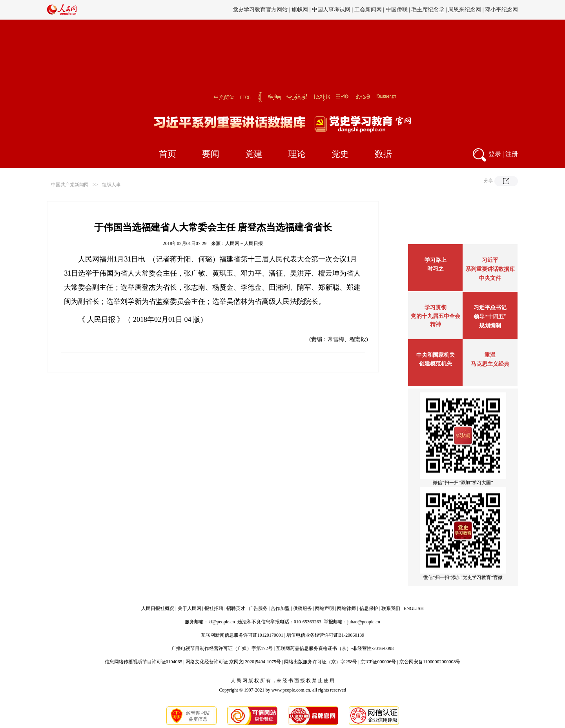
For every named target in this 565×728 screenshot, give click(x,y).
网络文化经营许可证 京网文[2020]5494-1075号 (233, 662)
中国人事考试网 (331, 10)
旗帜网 (300, 10)
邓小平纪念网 (501, 10)
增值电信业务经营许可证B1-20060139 (325, 635)
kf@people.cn (221, 622)
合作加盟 (280, 608)
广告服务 (258, 608)
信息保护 (369, 608)
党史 (340, 154)
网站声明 (324, 608)
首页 (168, 154)
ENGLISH (414, 608)
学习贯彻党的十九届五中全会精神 (436, 316)
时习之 (436, 269)
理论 (297, 154)
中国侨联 (397, 10)
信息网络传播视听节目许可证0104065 (144, 662)
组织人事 (111, 185)
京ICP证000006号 (378, 662)
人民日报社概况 (158, 608)
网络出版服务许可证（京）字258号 (321, 662)
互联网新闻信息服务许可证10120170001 (242, 635)
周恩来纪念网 (465, 10)
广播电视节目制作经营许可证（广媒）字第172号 (222, 648)
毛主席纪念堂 (428, 10)
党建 (254, 154)
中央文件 (490, 278)
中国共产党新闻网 (70, 185)
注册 (512, 154)
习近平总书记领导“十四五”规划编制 (490, 317)
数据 (383, 154)
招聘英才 (236, 608)
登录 (495, 154)
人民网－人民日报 (244, 243)
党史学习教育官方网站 (261, 10)
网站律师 (346, 608)
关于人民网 (190, 608)
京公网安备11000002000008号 (430, 662)
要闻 (211, 154)
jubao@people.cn (364, 622)
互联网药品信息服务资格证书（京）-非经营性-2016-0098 (335, 648)
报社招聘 (214, 608)
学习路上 (436, 260)
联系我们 (391, 608)
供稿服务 (303, 608)
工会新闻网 (368, 10)
